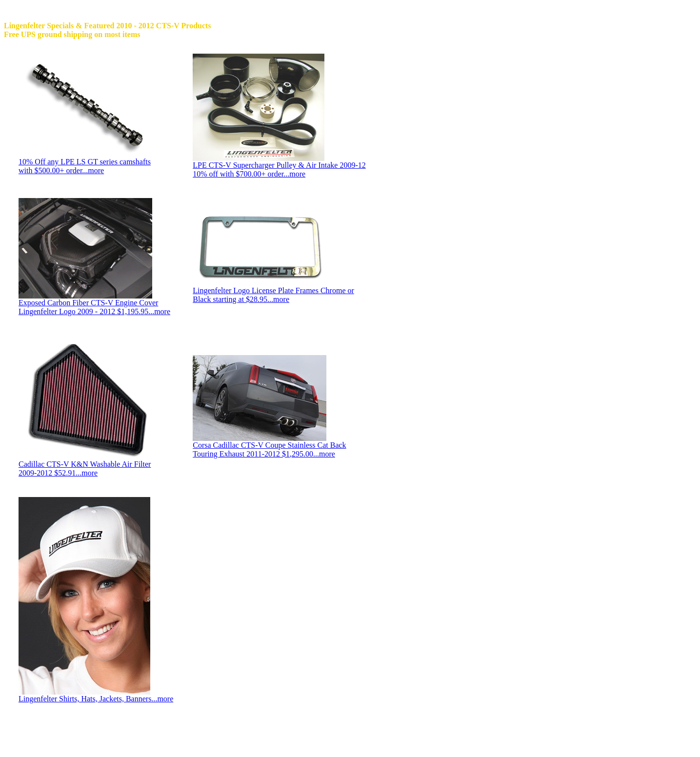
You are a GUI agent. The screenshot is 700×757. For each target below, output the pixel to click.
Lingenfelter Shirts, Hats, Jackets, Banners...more (96, 699)
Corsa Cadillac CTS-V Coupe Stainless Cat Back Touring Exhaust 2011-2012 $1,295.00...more (269, 449)
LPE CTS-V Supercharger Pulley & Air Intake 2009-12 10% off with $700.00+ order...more (279, 169)
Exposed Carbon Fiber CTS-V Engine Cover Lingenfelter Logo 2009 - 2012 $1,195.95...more (94, 307)
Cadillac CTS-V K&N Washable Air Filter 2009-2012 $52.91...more (85, 468)
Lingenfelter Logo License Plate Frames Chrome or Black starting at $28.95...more (273, 295)
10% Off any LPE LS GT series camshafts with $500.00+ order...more (85, 166)
